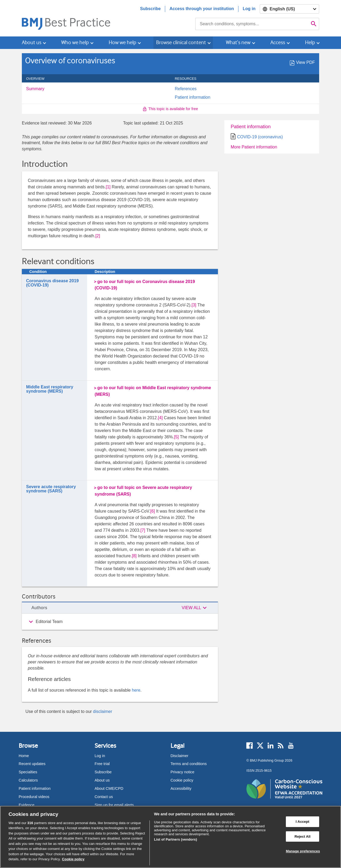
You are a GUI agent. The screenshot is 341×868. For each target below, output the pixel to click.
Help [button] (310, 42)
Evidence (27, 805)
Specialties (28, 772)
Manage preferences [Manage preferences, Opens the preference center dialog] (303, 851)
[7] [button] (143, 530)
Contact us (104, 797)
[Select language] (289, 9)
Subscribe (150, 9)
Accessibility (181, 788)
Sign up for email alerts (114, 805)
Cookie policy (182, 780)
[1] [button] (108, 187)
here (136, 690)
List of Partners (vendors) (176, 839)
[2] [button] (98, 236)
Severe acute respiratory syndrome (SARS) (51, 489)
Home (24, 756)
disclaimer (103, 711)
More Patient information (254, 147)
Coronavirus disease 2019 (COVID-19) (52, 283)
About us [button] (32, 42)
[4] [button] (160, 418)
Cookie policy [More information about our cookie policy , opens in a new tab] (73, 859)
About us (102, 780)
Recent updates (32, 764)
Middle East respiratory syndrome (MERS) (50, 389)
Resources (188, 79)
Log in (249, 9)
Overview (38, 79)
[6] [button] (153, 511)
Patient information (251, 127)
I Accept (303, 822)
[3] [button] (194, 305)
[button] (195, 608)
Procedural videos (34, 797)
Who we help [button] (75, 42)
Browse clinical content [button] (181, 42)
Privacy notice (182, 772)
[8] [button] (134, 556)
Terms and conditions (189, 764)
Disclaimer (179, 756)
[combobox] (252, 24)
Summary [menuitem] (35, 89)
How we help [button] (122, 42)
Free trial (102, 764)
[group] (120, 622)
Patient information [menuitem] (192, 97)
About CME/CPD (109, 788)
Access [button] (278, 42)
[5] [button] (176, 437)
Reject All (302, 836)
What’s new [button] (238, 42)
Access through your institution (202, 9)
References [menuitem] (186, 89)
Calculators (28, 780)
